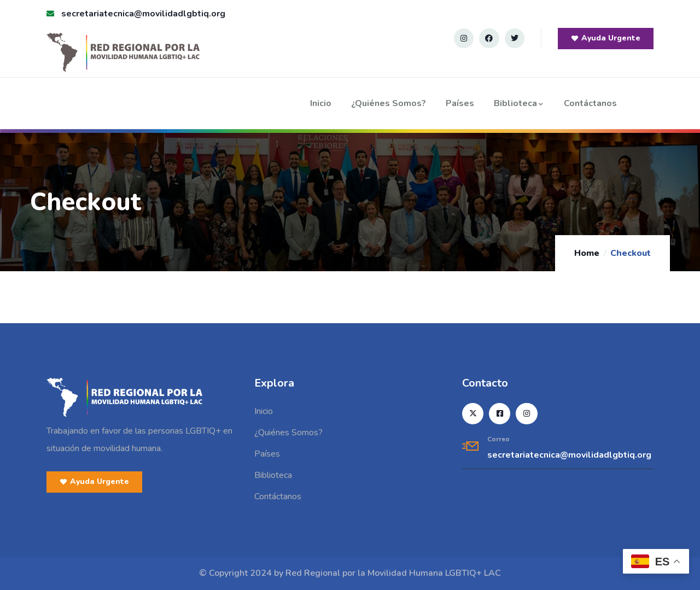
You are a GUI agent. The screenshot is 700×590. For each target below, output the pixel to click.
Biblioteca (519, 103)
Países (460, 103)
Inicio (321, 103)
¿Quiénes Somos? (389, 103)
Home (587, 253)
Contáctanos (590, 103)
